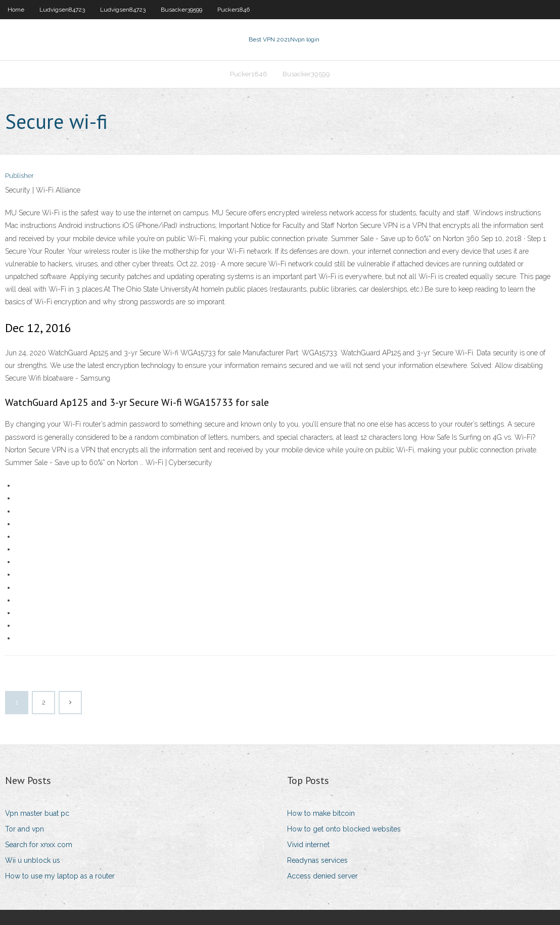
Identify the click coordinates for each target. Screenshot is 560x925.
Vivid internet (308, 845)
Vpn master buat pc (37, 813)
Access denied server (322, 876)
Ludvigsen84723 (62, 10)
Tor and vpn (25, 829)
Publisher (19, 176)
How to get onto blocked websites (344, 829)
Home (16, 10)
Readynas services (317, 860)
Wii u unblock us (33, 860)
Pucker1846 (234, 10)
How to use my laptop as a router (60, 876)
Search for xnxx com (39, 845)
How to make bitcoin (321, 813)
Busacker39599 (181, 10)
